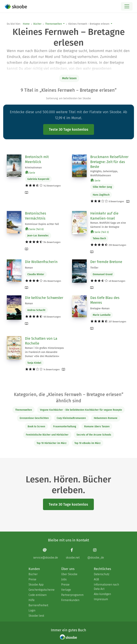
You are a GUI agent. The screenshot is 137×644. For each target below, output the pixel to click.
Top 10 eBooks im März (87, 443)
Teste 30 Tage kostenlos (69, 129)
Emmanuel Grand (103, 274)
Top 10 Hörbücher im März (51, 443)
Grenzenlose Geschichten (34, 418)
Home (26, 24)
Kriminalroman (33, 168)
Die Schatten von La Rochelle (41, 341)
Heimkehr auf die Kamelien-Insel (104, 216)
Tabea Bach (99, 238)
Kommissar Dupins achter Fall (42, 224)
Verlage (66, 590)
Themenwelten (54, 24)
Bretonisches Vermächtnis (35, 216)
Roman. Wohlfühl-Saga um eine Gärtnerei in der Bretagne (108, 225)
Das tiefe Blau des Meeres (105, 300)
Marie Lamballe (102, 315)
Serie (30, 173)
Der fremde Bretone (106, 262)
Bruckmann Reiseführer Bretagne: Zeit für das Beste (109, 162)
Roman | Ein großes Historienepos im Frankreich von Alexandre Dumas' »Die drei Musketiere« (44, 352)
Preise (32, 579)
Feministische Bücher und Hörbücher (47, 435)
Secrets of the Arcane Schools (94, 435)
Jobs (64, 579)
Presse (65, 585)
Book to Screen (36, 427)
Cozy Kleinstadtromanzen (71, 418)
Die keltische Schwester (44, 298)
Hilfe (32, 600)
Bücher (37, 24)
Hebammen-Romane (106, 418)
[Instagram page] (96, 553)
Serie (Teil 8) (35, 229)
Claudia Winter (36, 274)
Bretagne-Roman (100, 309)
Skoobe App (36, 585)
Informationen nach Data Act (106, 587)
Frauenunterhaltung (65, 427)
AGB (96, 579)
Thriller (94, 268)
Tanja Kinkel (34, 363)
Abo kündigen (102, 594)
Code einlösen (38, 595)
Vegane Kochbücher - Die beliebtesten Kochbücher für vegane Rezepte (81, 410)
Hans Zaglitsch (101, 195)
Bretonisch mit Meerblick (37, 159)
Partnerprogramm (72, 595)
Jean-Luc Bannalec (38, 236)
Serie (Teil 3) (100, 232)
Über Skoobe (69, 574)
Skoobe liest (36, 616)
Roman (29, 268)
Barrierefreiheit (38, 605)
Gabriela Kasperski (38, 179)
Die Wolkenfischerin (41, 262)
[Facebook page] (73, 553)
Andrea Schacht (36, 310)
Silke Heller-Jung (102, 187)
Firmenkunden (70, 600)
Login (32, 610)
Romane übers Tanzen (97, 427)
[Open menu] (127, 6)
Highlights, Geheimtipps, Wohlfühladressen (104, 173)
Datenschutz (102, 574)
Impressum (101, 599)
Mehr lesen (69, 78)
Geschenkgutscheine (41, 590)
